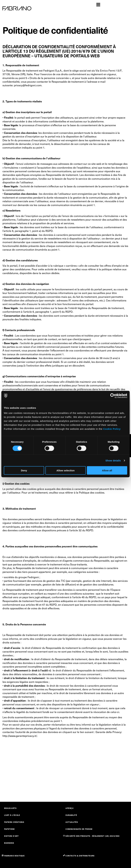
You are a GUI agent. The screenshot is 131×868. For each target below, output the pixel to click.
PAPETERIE (9, 829)
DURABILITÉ (71, 815)
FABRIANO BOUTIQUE (14, 856)
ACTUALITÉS (72, 822)
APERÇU (69, 808)
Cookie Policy (112, 429)
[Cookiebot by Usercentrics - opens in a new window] (113, 396)
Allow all (107, 470)
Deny (24, 470)
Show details (113, 460)
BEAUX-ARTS (10, 808)
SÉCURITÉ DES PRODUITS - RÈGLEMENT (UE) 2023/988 (92, 836)
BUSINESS (9, 843)
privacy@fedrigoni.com (28, 85)
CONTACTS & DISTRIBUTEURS (80, 856)
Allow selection (65, 470)
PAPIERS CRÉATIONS (14, 822)
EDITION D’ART (11, 836)
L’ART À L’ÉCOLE (12, 815)
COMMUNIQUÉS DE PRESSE (79, 829)
